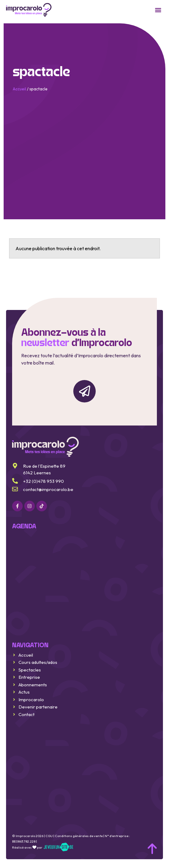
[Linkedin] (42, 506)
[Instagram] (30, 506)
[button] (158, 10)
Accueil (19, 89)
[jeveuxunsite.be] (58, 847)
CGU (49, 836)
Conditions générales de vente (79, 836)
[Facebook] (17, 506)
